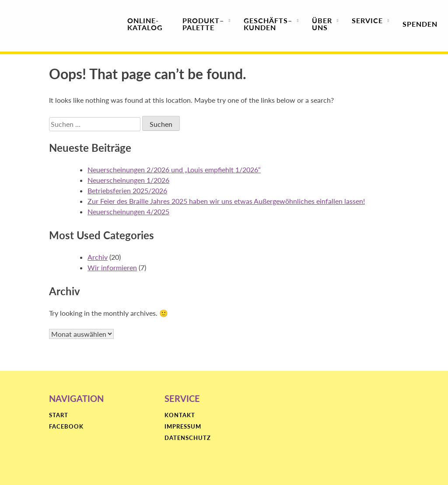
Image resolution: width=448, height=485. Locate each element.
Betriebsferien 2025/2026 (127, 190)
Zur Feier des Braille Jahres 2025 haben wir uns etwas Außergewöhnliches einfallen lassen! (226, 201)
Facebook (66, 427)
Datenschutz (188, 438)
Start (59, 415)
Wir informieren (112, 267)
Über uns (322, 24)
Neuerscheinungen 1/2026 (128, 180)
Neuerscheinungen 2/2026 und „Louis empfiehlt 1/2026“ (174, 169)
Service (367, 24)
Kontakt (180, 415)
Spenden (420, 24)
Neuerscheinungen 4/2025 (128, 211)
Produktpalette (203, 24)
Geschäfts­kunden (268, 24)
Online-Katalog (145, 24)
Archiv (98, 257)
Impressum (183, 427)
